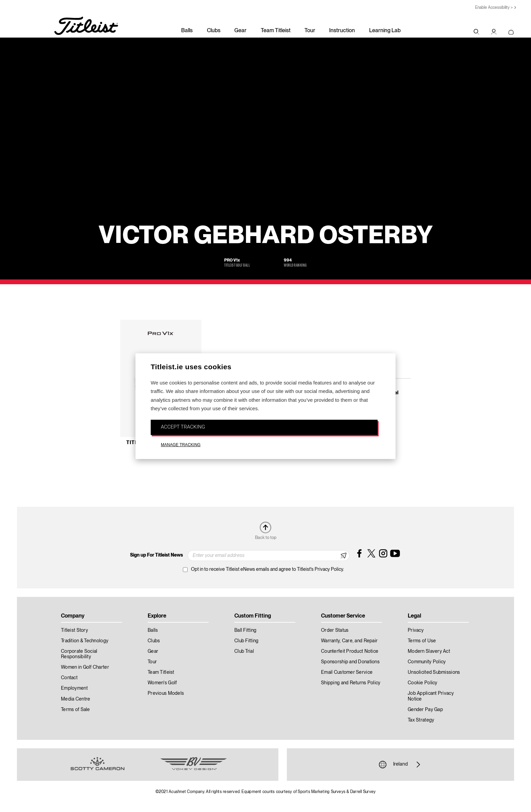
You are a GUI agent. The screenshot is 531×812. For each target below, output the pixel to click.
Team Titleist (276, 31)
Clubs (214, 31)
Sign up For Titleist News (156, 555)
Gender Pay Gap (425, 710)
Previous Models (166, 693)
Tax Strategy (421, 720)
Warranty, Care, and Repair (349, 641)
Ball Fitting (245, 630)
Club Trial (244, 651)
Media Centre (76, 699)
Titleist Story (75, 630)
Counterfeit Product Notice (350, 651)
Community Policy (427, 662)
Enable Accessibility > (494, 8)
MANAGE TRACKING (181, 445)
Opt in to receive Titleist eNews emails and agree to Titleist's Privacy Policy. (268, 569)
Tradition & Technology (85, 641)
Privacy (416, 630)
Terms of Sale (76, 710)
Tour (310, 31)
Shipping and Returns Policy (351, 683)
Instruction (342, 31)
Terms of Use (422, 641)
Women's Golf (162, 683)
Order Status (335, 630)
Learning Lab (385, 31)
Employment (74, 688)
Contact (69, 678)
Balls (187, 31)
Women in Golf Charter (85, 667)
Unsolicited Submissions (434, 672)
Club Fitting (246, 641)
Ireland (400, 765)
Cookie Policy (423, 683)
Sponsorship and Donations (350, 662)
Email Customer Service (347, 672)
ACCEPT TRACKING (183, 427)
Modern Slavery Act (429, 651)
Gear (240, 31)
